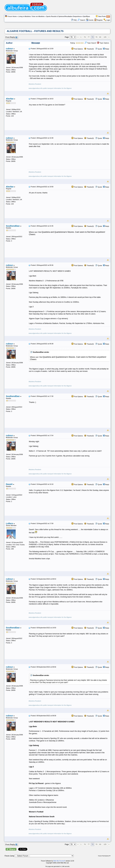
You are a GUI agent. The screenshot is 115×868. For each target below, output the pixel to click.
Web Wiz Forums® (59, 861)
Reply (107, 49)
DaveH (10, 484)
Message (36, 43)
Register (100, 20)
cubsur (10, 49)
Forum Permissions (104, 856)
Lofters (10, 523)
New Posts (102, 16)
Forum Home (12, 16)
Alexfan (10, 99)
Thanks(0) (89, 49)
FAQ (75, 20)
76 (85, 37)
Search (81, 20)
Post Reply (11, 37)
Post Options (77, 49)
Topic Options (103, 43)
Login (108, 20)
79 (96, 37)
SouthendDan (14, 226)
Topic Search (90, 43)
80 (100, 37)
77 (89, 37)
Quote (100, 49)
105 (105, 37)
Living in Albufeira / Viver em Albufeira (31, 16)
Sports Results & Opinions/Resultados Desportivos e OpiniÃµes (68, 16)
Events (90, 20)
